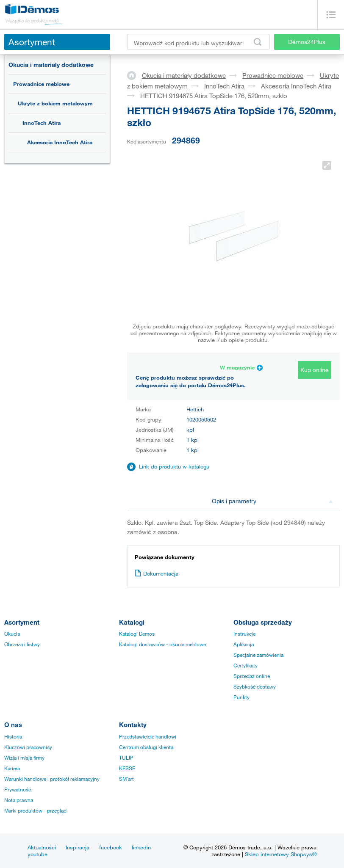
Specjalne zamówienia (258, 655)
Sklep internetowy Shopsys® (281, 854)
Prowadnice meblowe (41, 84)
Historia (13, 736)
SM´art (126, 779)
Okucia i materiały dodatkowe (51, 65)
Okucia (12, 634)
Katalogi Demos (137, 634)
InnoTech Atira (42, 123)
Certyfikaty (246, 665)
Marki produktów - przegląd (35, 810)
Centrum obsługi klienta (146, 747)
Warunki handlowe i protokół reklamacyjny (52, 779)
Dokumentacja (157, 573)
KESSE (127, 768)
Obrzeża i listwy (22, 644)
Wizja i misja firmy (24, 758)
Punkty (241, 697)
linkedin (141, 847)
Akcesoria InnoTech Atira (60, 142)
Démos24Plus (307, 42)
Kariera (12, 768)
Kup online (315, 370)
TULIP (126, 758)
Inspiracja (78, 847)
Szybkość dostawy (255, 686)
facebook (111, 847)
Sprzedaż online (252, 676)
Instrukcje (244, 634)
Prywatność (18, 789)
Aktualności (42, 847)
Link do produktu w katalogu (174, 466)
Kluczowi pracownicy (28, 747)
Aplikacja (244, 644)
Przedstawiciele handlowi (148, 736)
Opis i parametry (273, 501)
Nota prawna (19, 800)
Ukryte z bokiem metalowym (55, 103)
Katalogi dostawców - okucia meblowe (162, 644)
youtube (37, 854)
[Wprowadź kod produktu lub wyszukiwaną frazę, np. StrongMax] (198, 42)
